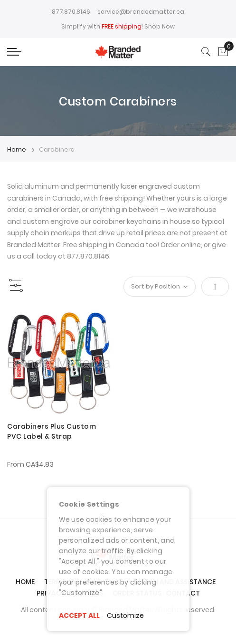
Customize (125, 615)
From (30, 464)
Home (17, 149)
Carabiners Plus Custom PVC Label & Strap (52, 431)
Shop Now (160, 26)
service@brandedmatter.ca (141, 12)
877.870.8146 (71, 12)
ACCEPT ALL (79, 615)
